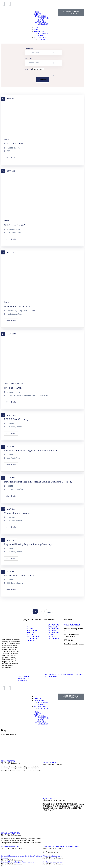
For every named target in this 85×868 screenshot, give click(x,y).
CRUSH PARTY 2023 (15, 225)
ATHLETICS (43, 24)
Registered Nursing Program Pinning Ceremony (28, 544)
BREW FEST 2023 (14, 144)
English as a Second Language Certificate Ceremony (31, 450)
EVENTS (37, 14)
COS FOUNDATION (72, 625)
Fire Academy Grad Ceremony (19, 575)
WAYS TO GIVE (40, 22)
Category (29, 69)
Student (20, 384)
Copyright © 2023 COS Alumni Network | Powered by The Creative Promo (63, 675)
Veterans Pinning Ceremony (18, 513)
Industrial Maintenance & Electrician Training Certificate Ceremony (38, 482)
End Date (29, 59)
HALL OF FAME (13, 388)
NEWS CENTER (40, 16)
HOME (36, 12)
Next (49, 612)
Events (7, 139)
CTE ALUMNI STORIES (44, 19)
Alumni (7, 384)
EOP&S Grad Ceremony (16, 419)
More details (11, 158)
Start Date (29, 48)
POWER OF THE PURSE (17, 306)
